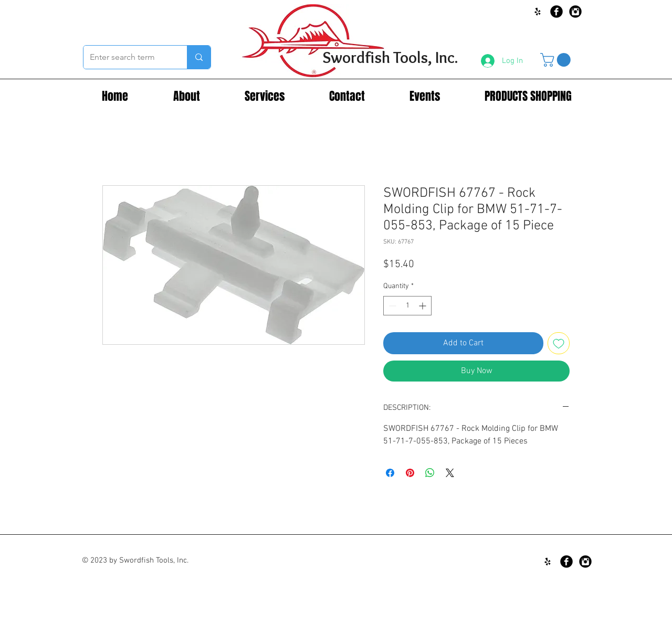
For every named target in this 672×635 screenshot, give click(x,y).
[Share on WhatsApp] (430, 473)
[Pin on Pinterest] (410, 473)
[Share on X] (450, 473)
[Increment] (423, 306)
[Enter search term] (127, 57)
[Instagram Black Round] (575, 12)
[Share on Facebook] (390, 473)
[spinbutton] (407, 306)
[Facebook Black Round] (556, 12)
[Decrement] (391, 306)
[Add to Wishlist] (559, 343)
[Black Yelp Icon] (538, 12)
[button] (557, 60)
